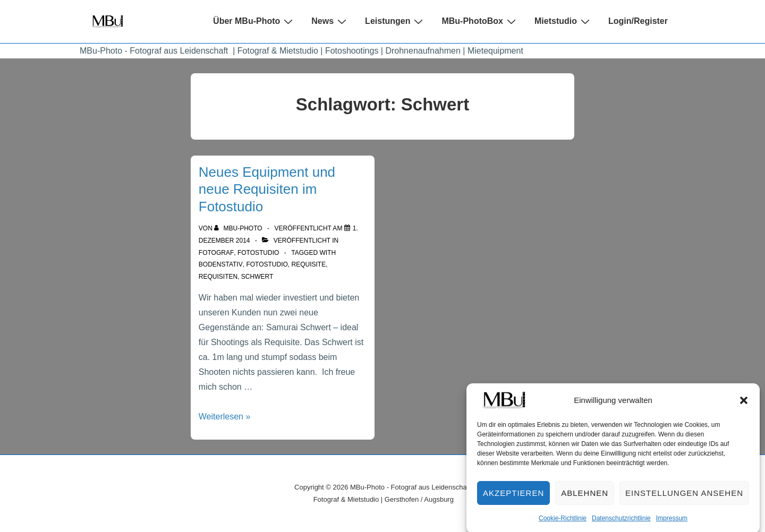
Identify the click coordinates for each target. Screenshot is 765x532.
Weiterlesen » (225, 417)
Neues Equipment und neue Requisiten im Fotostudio (267, 189)
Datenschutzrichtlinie (621, 524)
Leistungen (395, 21)
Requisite (309, 264)
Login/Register (638, 21)
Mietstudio (563, 21)
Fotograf (216, 253)
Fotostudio (258, 253)
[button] (744, 406)
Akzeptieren (513, 498)
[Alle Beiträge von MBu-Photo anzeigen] (239, 228)
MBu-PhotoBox (480, 21)
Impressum (672, 524)
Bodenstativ (221, 264)
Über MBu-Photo (254, 21)
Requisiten (218, 277)
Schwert (257, 277)
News (330, 21)
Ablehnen (585, 498)
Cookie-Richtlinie (563, 524)
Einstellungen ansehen (684, 498)
